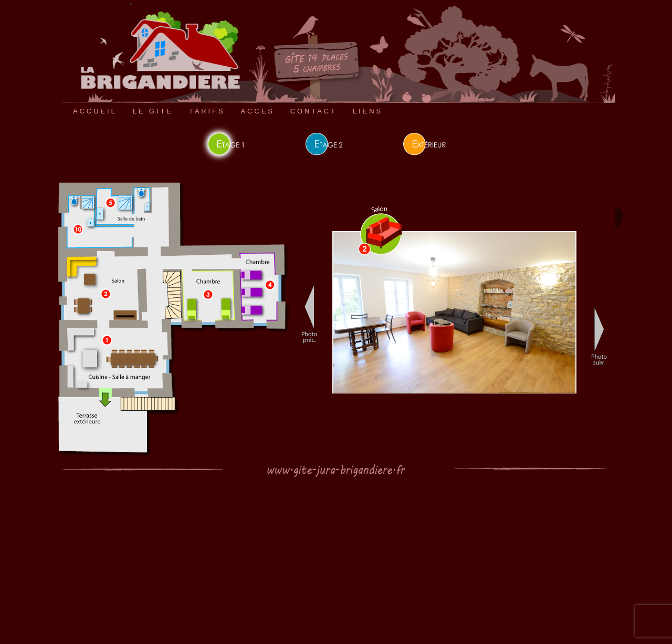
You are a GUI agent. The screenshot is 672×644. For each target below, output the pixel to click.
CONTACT (314, 111)
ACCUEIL (95, 111)
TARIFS (207, 111)
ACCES (257, 111)
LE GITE (153, 111)
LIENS (368, 111)
